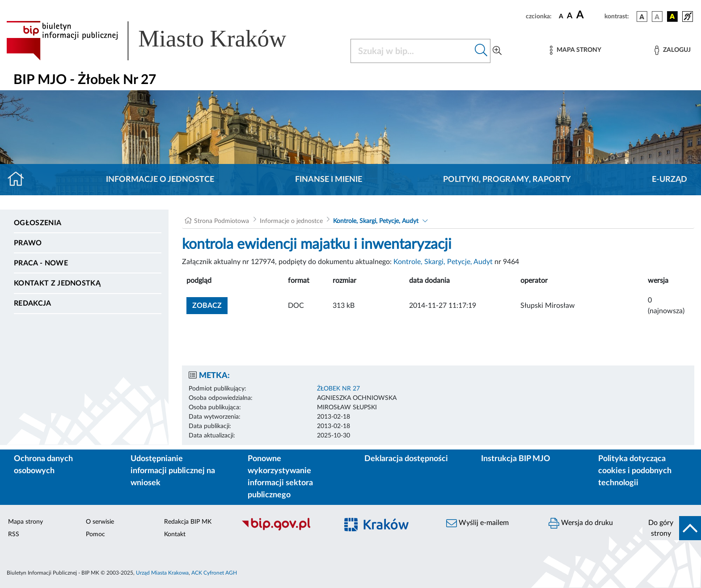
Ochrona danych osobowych (43, 465)
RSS (14, 534)
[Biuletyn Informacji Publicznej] (285, 529)
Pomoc (95, 534)
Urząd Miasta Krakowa (162, 573)
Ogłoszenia (38, 223)
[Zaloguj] (672, 50)
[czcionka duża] (589, 15)
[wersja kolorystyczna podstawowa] (642, 17)
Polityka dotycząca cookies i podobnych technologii (635, 471)
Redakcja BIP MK (188, 522)
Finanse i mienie (329, 180)
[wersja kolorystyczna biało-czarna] (657, 17)
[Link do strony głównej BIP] (159, 41)
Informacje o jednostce (160, 180)
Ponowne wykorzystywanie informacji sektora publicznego (280, 477)
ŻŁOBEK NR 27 (338, 389)
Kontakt (175, 534)
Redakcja (33, 303)
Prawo (28, 243)
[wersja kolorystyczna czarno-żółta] (672, 17)
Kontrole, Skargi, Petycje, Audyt (376, 221)
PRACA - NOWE (41, 263)
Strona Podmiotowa (222, 221)
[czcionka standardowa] (561, 16)
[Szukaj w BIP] (412, 51)
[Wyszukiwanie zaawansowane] (497, 51)
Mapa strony (25, 522)
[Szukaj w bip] (481, 51)
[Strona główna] (19, 180)
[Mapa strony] (575, 50)
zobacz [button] (210, 304)
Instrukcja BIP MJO (516, 459)
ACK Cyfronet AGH (214, 573)
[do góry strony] (672, 528)
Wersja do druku (581, 523)
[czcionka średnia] (570, 16)
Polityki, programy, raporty (507, 180)
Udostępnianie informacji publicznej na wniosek (173, 471)
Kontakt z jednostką (57, 283)
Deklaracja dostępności (406, 459)
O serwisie (100, 522)
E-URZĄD (669, 180)
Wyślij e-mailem (477, 523)
